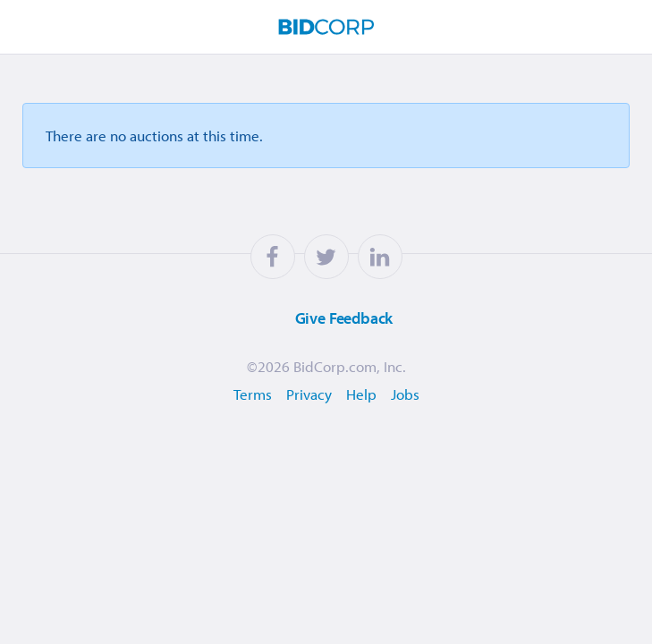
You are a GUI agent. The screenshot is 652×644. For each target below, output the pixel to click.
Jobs (405, 394)
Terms (253, 394)
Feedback (322, 319)
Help (361, 394)
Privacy (309, 394)
